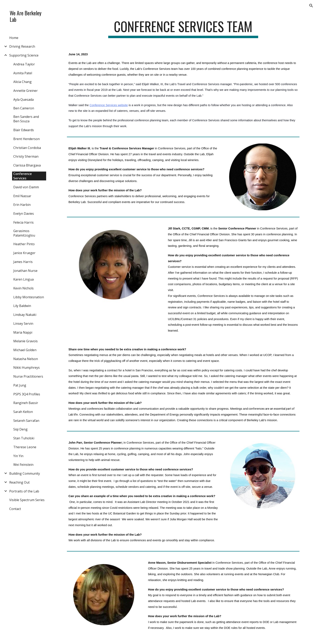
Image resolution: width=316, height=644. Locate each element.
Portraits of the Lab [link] (24, 491)
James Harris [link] (23, 262)
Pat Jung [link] (20, 385)
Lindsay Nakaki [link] (25, 315)
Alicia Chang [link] (22, 82)
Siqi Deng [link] (20, 429)
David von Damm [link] (26, 187)
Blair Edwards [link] (24, 130)
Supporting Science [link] (24, 55)
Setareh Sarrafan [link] (26, 421)
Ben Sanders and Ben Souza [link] (26, 119)
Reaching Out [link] (19, 482)
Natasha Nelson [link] (26, 359)
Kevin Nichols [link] (23, 288)
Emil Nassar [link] (22, 196)
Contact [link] (15, 509)
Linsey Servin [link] (23, 324)
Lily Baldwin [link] (22, 306)
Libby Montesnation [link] (29, 297)
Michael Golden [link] (25, 350)
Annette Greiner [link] (25, 91)
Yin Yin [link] (18, 456)
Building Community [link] (25, 473)
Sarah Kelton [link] (23, 412)
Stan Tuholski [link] (24, 438)
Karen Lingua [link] (23, 279)
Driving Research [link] (22, 46)
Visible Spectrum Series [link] (27, 500)
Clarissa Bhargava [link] (27, 165)
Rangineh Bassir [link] (26, 403)
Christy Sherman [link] (26, 156)
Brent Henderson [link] (27, 139)
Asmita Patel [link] (23, 73)
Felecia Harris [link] (23, 222)
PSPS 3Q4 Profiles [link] (27, 394)
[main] (183, 28)
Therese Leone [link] (25, 447)
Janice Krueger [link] (24, 253)
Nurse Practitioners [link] (28, 376)
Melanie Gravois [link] (25, 341)
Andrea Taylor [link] (24, 64)
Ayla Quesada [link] (23, 99)
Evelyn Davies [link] (24, 214)
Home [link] (14, 38)
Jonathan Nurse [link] (25, 271)
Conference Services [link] (23, 176)
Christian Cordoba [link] (27, 148)
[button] (311, 6)
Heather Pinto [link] (24, 244)
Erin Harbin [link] (22, 205)
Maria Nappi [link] (23, 332)
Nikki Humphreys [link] (27, 368)
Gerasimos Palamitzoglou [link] (24, 233)
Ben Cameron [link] (24, 108)
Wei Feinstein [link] (23, 465)
